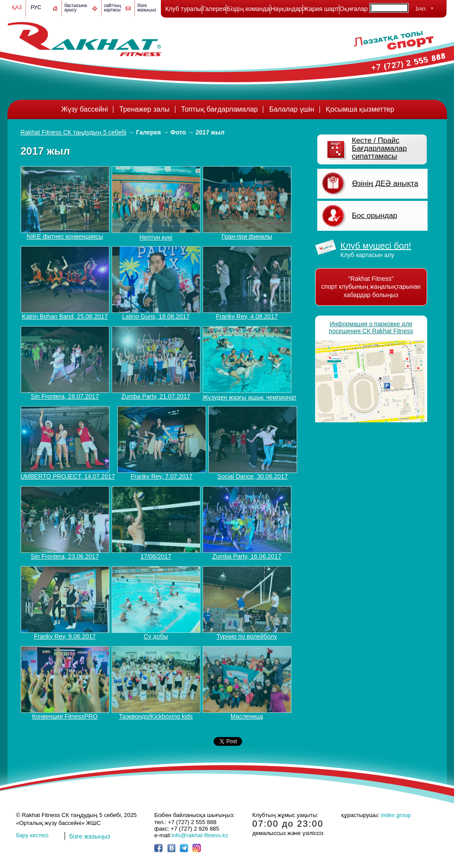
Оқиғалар (353, 9)
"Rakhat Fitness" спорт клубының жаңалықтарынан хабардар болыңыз (371, 287)
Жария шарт (321, 9)
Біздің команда (248, 9)
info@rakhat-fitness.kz (200, 835)
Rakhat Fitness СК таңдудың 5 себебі (74, 132)
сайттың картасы (113, 8)
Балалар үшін (291, 109)
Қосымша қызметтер (360, 109)
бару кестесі (33, 835)
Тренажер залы (144, 109)
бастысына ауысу (76, 8)
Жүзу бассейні (84, 109)
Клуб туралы (183, 9)
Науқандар (287, 9)
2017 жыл (210, 132)
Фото (178, 132)
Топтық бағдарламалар (220, 109)
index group (396, 815)
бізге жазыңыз (147, 8)
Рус (36, 7)
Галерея (214, 9)
